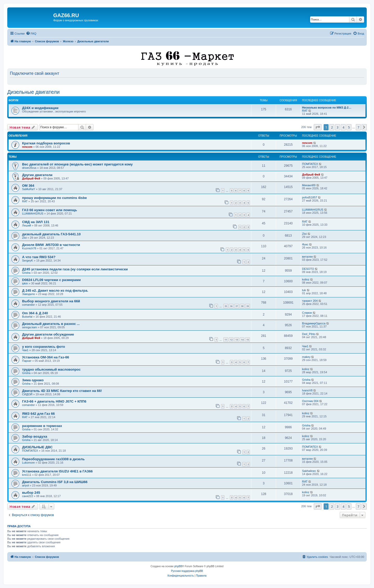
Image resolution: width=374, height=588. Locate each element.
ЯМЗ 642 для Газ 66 (38, 414)
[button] (318, 127)
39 (248, 306)
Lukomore (28, 463)
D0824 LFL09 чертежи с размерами (51, 280)
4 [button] (343, 127)
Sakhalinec (309, 471)
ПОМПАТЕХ (310, 164)
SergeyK (28, 260)
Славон (307, 313)
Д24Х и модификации (40, 108)
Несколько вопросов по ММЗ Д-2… (327, 108)
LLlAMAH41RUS (33, 213)
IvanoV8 (307, 390)
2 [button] (332, 127)
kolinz (306, 279)
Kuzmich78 (29, 248)
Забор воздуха (35, 436)
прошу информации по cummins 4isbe (54, 198)
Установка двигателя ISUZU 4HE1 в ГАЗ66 (57, 471)
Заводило (29, 294)
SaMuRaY (29, 189)
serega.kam (29, 327)
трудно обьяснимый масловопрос (51, 369)
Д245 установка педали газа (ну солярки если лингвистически (75, 269)
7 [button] (358, 127)
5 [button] (349, 127)
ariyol (25, 485)
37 (237, 306)
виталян (307, 257)
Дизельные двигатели (34, 92)
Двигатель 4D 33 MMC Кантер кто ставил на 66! (62, 391)
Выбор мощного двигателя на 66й (51, 301)
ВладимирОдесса (314, 323)
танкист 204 (310, 301)
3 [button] (338, 127)
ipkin (25, 283)
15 (248, 340)
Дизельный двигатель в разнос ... (51, 324)
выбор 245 (31, 493)
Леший (26, 225)
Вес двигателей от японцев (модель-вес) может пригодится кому (77, 164)
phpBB (178, 566)
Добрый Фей (31, 178)
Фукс (305, 244)
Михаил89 (309, 185)
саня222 (28, 496)
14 (242, 340)
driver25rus (29, 168)
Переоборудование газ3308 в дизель (53, 459)
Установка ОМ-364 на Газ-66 (46, 357)
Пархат (27, 361)
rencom (27, 147)
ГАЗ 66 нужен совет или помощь (50, 210)
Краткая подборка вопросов (46, 143)
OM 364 (28, 186)
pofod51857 (310, 197)
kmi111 (27, 475)
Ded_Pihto (309, 334)
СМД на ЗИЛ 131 (36, 222)
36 (231, 306)
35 (226, 306)
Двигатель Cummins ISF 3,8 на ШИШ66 (55, 482)
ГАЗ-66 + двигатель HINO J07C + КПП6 (54, 401)
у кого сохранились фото (44, 347)
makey (306, 357)
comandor (28, 305)
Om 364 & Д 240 (35, 313)
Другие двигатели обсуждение (48, 334)
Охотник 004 (310, 401)
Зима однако (33, 380)
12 (231, 340)
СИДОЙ (27, 394)
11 (226, 340)
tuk (304, 290)
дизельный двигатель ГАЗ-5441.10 (51, 234)
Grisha (26, 273)
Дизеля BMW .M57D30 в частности (51, 245)
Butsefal (27, 317)
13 (237, 340)
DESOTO (308, 269)
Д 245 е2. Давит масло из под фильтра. (55, 290)
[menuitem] (31, 34)
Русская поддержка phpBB (187, 571)
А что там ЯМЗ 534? (39, 257)
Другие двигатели (37, 175)
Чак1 (25, 350)
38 (242, 306)
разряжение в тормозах (42, 426)
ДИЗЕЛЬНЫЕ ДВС (37, 447)
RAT (305, 111)
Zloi (24, 238)
